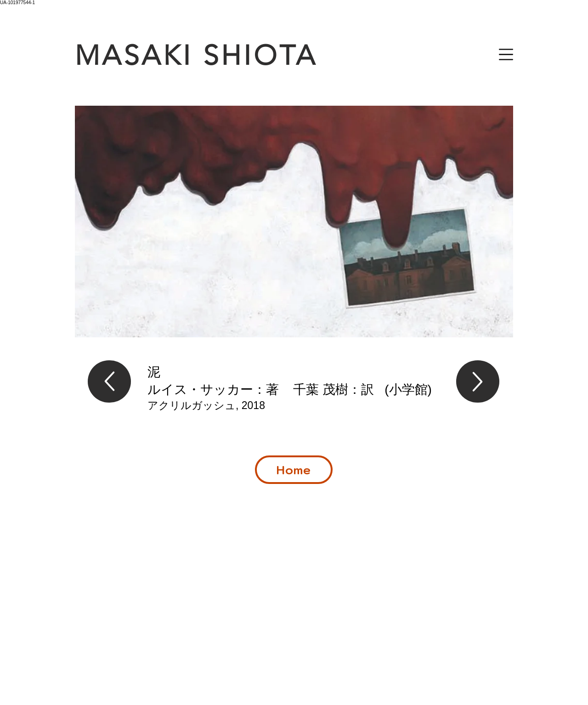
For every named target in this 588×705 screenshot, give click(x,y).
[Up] (109, 381)
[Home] (294, 470)
